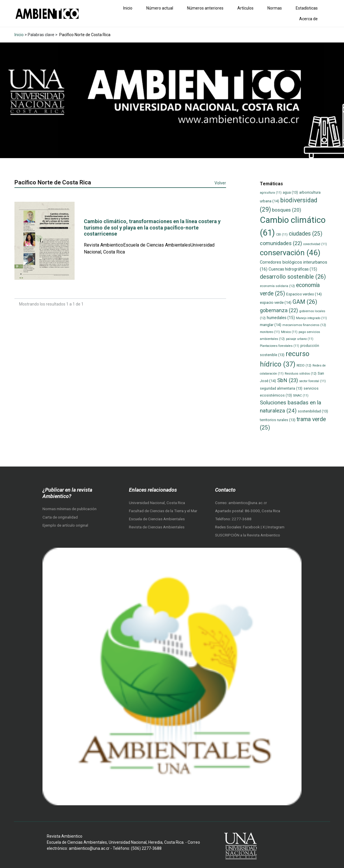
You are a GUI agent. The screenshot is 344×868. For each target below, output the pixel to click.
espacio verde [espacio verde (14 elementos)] (276, 302)
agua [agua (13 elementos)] (290, 192)
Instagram (276, 527)
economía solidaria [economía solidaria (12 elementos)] (277, 286)
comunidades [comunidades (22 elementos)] (281, 243)
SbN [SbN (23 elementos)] (288, 380)
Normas (275, 8)
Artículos (245, 8)
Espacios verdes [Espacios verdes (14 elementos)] (304, 294)
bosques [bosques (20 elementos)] (287, 210)
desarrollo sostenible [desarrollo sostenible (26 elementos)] (293, 277)
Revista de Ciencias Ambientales (157, 527)
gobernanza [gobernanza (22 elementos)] (279, 310)
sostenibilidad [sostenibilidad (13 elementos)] (313, 411)
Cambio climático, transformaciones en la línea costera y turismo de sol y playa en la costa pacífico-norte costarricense (152, 227)
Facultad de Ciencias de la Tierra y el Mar (163, 511)
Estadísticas (307, 8)
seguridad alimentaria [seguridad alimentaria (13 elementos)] (281, 388)
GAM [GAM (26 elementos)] (305, 302)
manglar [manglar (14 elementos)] (271, 325)
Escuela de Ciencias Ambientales (157, 519)
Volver (220, 183)
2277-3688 (242, 519)
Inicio (128, 8)
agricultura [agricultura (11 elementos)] (271, 193)
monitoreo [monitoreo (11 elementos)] (270, 332)
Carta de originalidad (60, 517)
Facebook (252, 527)
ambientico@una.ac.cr (248, 503)
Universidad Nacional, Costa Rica (157, 503)
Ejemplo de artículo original (65, 525)
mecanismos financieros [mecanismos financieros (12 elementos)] (304, 325)
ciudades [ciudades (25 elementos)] (306, 234)
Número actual (160, 8)
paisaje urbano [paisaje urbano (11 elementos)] (300, 339)
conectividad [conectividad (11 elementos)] (315, 244)
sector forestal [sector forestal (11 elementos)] (312, 381)
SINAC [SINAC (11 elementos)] (301, 396)
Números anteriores (205, 8)
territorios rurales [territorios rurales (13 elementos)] (278, 420)
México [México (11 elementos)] (289, 332)
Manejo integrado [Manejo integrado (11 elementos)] (311, 318)
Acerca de (308, 19)
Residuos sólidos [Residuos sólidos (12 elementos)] (301, 373)
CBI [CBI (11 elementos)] (282, 235)
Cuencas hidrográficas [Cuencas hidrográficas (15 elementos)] (293, 269)
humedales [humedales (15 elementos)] (281, 318)
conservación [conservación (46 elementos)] (290, 253)
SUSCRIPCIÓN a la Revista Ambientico (248, 535)
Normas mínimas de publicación (70, 509)
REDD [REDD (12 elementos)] (304, 365)
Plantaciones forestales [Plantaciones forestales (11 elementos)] (280, 346)
